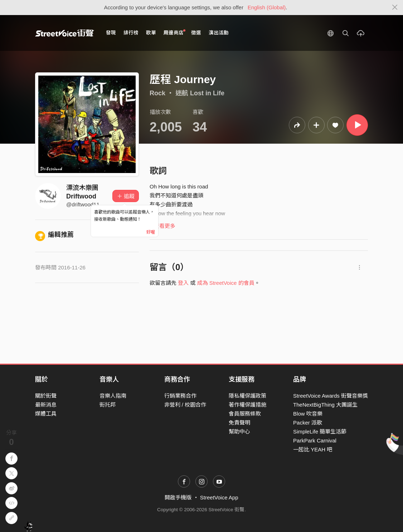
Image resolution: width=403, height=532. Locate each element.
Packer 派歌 (308, 423)
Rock (157, 93)
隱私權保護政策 (247, 396)
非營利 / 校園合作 (185, 405)
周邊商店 (174, 32)
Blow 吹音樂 (308, 414)
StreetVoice (65, 33)
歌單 (151, 33)
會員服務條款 (245, 414)
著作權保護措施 (247, 405)
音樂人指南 (113, 396)
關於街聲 (46, 396)
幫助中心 (239, 432)
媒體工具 (46, 414)
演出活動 (219, 33)
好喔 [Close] (151, 232)
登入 (183, 283)
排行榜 (131, 33)
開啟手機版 (178, 497)
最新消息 (46, 405)
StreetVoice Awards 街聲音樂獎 (331, 396)
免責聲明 (239, 423)
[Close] (395, 8)
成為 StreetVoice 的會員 (226, 283)
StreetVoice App (219, 497)
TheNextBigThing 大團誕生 (325, 405)
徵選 (196, 33)
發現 (111, 33)
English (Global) (267, 7)
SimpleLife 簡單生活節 (320, 432)
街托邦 (108, 405)
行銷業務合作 (180, 396)
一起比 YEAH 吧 (313, 449)
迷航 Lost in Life (200, 93)
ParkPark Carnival (315, 440)
